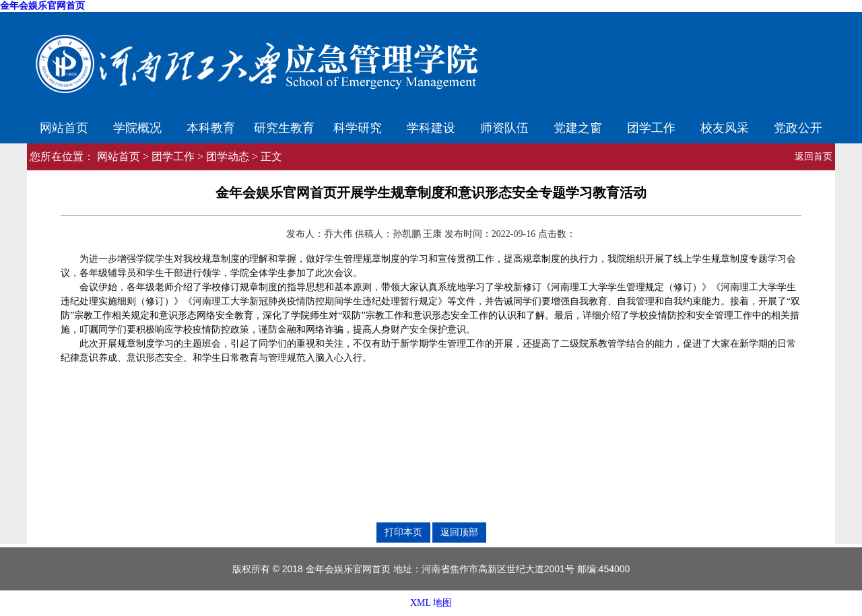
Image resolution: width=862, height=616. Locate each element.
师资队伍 (504, 128)
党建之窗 (578, 128)
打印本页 (403, 532)
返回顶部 (459, 532)
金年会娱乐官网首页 (42, 6)
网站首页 (64, 128)
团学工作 (651, 128)
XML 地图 (431, 603)
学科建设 (431, 128)
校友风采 (725, 128)
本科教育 (211, 128)
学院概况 (137, 128)
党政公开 (798, 128)
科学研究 (358, 128)
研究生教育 (284, 128)
